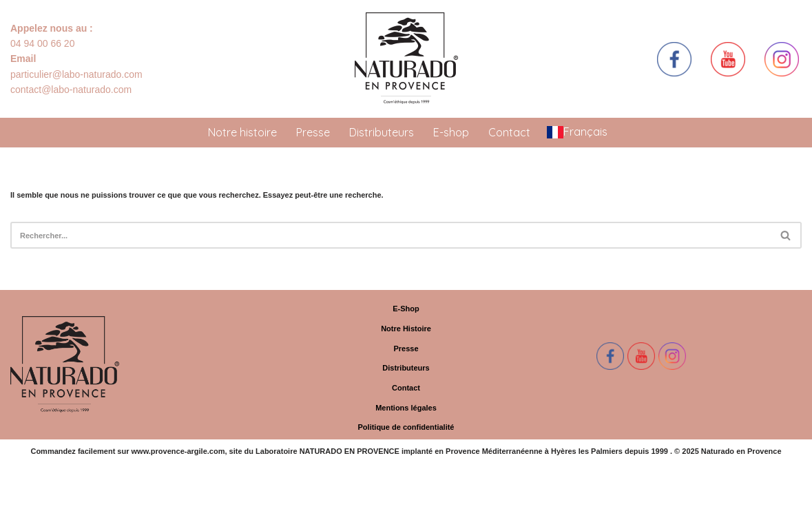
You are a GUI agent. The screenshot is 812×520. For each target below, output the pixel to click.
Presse (313, 132)
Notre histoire (242, 132)
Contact (509, 132)
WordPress (103, 506)
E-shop (451, 132)
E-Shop (406, 309)
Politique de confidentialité (406, 427)
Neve (19, 506)
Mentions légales (406, 408)
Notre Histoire (406, 329)
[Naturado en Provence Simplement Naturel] (406, 59)
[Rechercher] (391, 235)
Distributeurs (382, 132)
